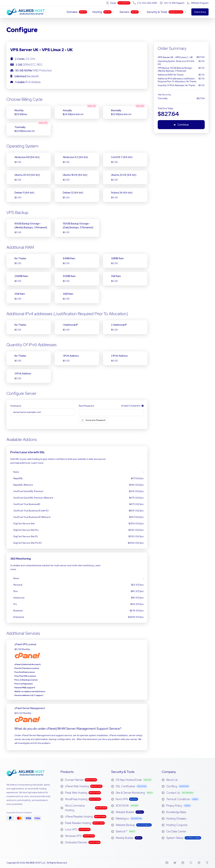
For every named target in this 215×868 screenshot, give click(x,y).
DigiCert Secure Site (77, 523)
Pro (77, 604)
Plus (77, 591)
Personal (77, 585)
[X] (175, 863)
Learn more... (38, 463)
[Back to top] (207, 863)
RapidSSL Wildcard (77, 485)
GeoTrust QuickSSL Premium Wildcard (77, 498)
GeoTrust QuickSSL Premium (77, 491)
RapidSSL (77, 478)
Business (77, 611)
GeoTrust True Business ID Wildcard (77, 517)
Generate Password (93, 420)
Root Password (86, 406)
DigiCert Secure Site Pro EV (77, 543)
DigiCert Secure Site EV (77, 536)
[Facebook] (167, 863)
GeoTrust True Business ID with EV (77, 511)
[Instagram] (191, 863)
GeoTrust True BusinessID (77, 504)
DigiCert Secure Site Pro (77, 530)
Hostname (16, 406)
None (77, 472)
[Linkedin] (183, 863)
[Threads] (199, 863)
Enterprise (77, 617)
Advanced (77, 598)
